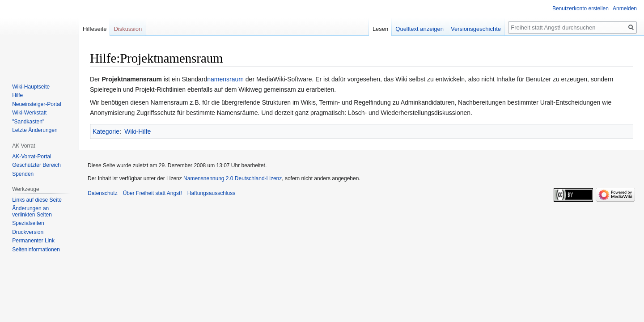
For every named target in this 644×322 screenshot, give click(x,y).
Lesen (380, 29)
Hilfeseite (95, 29)
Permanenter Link (33, 241)
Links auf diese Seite (37, 200)
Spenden (23, 174)
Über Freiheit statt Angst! (153, 193)
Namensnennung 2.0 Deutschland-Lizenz (233, 178)
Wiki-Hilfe (138, 131)
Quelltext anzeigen (419, 29)
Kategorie (106, 131)
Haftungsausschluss (211, 193)
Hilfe (17, 95)
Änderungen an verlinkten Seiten (32, 212)
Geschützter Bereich (36, 165)
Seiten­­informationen (36, 250)
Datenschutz (103, 193)
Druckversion (28, 232)
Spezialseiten (28, 223)
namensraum (225, 79)
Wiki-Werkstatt (29, 113)
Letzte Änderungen (35, 130)
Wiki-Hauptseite (31, 87)
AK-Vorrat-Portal (32, 157)
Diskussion (128, 29)
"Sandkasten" (28, 122)
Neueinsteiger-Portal (36, 104)
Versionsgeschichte (476, 29)
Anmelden (625, 8)
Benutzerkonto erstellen (580, 8)
